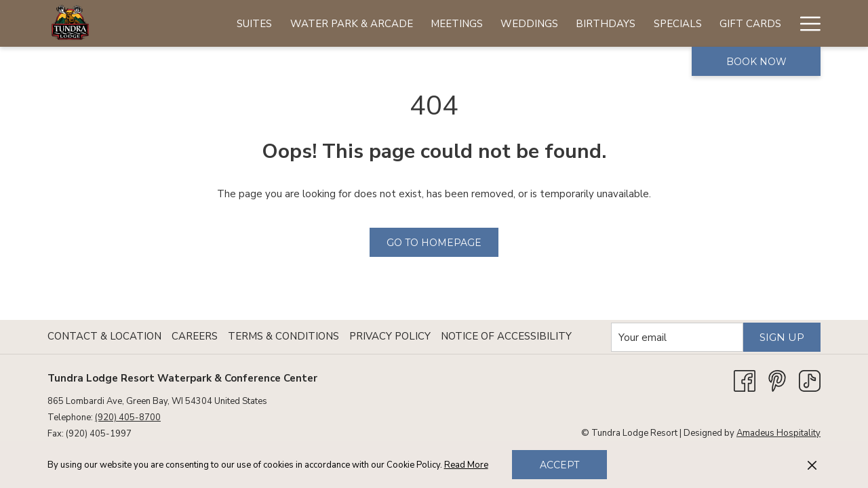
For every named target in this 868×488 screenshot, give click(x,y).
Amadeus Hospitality (778, 433)
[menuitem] (254, 23)
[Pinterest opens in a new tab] (777, 380)
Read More (466, 465)
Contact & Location (104, 336)
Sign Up (782, 337)
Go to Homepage (434, 243)
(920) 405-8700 (128, 418)
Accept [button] (559, 465)
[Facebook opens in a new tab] (745, 380)
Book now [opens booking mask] (756, 62)
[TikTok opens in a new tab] (810, 380)
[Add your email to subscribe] (677, 337)
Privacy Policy (390, 336)
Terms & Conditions (283, 336)
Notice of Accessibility (506, 336)
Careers (195, 336)
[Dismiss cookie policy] (812, 465)
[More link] (805, 23)
